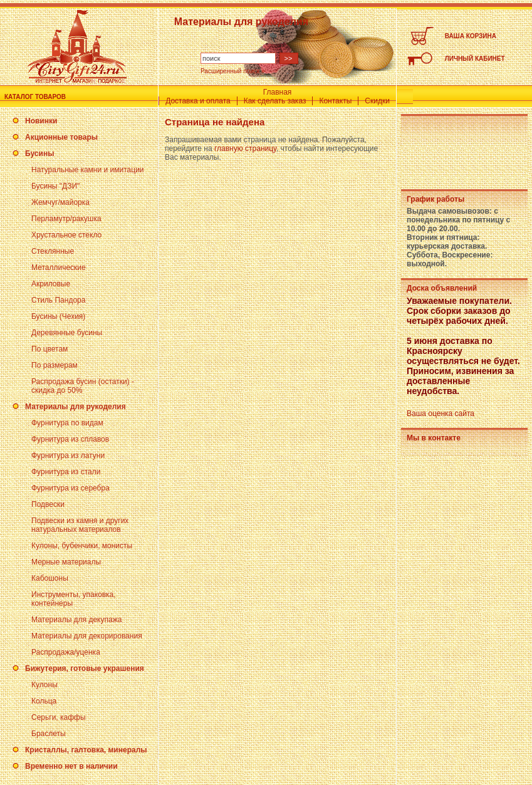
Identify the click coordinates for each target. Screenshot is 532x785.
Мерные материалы (66, 562)
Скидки (377, 101)
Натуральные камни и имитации (88, 170)
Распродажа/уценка (66, 652)
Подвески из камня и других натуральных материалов (80, 525)
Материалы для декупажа (76, 620)
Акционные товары (61, 137)
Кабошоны (50, 578)
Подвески (48, 504)
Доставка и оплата (198, 101)
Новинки (41, 121)
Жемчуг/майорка (60, 202)
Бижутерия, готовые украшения (85, 668)
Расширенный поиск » (233, 71)
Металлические (59, 268)
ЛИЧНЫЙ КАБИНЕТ (475, 59)
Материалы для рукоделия (76, 407)
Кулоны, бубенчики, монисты (82, 546)
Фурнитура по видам (67, 423)
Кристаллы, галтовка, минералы (86, 750)
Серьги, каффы (59, 717)
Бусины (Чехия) (58, 316)
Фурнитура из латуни (68, 455)
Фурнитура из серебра (70, 488)
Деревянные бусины (67, 333)
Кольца (44, 701)
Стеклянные (53, 251)
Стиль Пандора (58, 300)
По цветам (50, 349)
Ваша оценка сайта (441, 413)
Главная (278, 92)
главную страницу (245, 148)
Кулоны (44, 685)
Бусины (39, 153)
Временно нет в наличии (71, 766)
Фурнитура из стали (66, 472)
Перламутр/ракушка (66, 219)
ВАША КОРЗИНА (471, 36)
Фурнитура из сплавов (70, 439)
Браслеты (49, 734)
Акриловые (51, 284)
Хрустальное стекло (66, 235)
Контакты (335, 101)
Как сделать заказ (275, 101)
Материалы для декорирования (87, 636)
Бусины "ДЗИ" (55, 186)
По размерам (55, 365)
